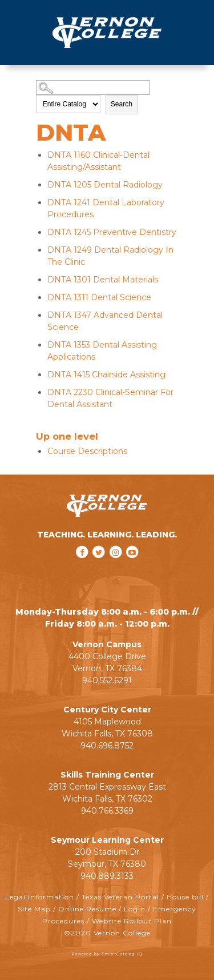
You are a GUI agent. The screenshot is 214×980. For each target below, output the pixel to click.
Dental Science (99, 297)
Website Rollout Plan (132, 921)
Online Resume (87, 909)
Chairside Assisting (106, 375)
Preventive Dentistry (112, 232)
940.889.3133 (107, 876)
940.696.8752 (107, 746)
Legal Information (40, 897)
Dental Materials (103, 280)
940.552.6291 (107, 680)
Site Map (34, 909)
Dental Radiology (105, 185)
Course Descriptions (87, 451)
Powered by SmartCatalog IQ (107, 954)
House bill (185, 897)
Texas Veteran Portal (120, 897)
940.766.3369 (107, 811)
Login (135, 909)
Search (122, 104)
